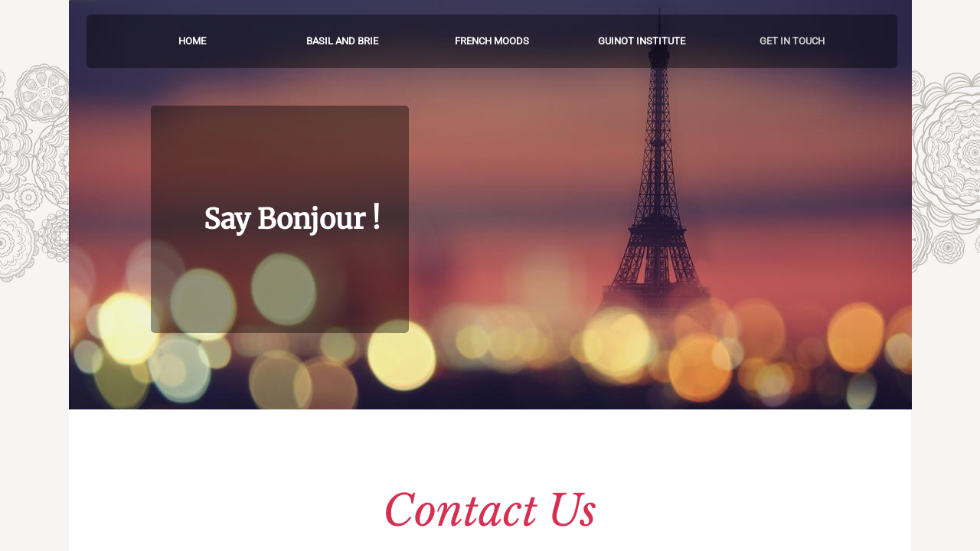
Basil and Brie (342, 41)
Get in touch (792, 41)
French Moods (492, 41)
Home (192, 41)
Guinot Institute (642, 41)
